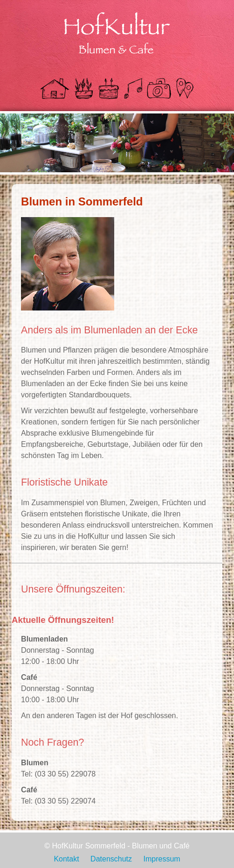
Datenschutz (111, 859)
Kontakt (66, 859)
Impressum (162, 859)
